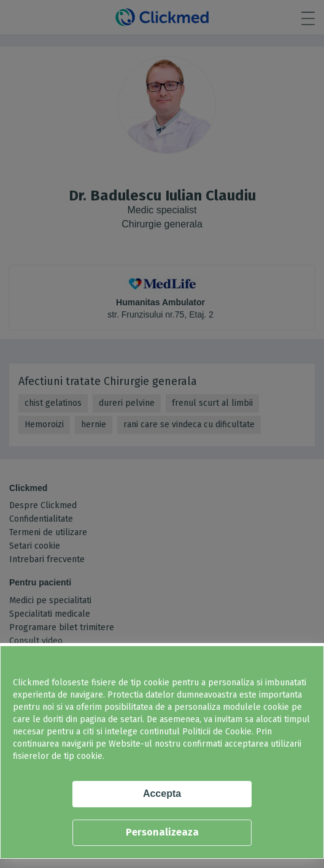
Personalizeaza (162, 832)
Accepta (162, 794)
